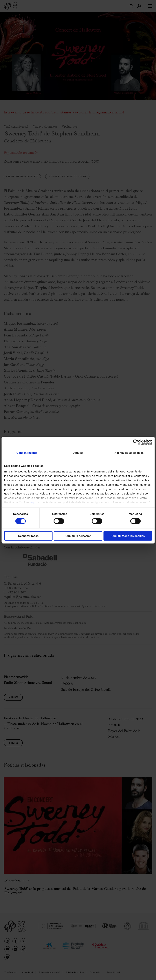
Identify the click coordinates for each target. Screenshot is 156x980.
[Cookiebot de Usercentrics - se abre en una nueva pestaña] (136, 442)
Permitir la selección (78, 536)
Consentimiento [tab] (27, 453)
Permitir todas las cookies (128, 536)
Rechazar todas (28, 536)
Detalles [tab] (78, 453)
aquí (33, 502)
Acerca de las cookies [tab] (129, 453)
